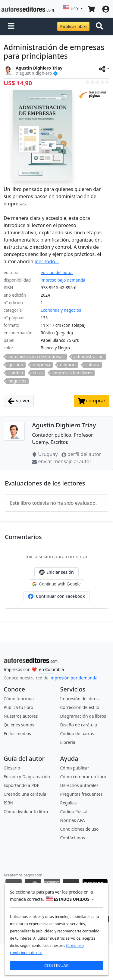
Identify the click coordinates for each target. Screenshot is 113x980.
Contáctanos (73, 838)
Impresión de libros (80, 699)
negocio (68, 365)
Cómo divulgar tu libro (26, 811)
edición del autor (57, 272)
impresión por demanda (73, 678)
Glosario (12, 768)
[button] (11, 27)
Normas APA (73, 820)
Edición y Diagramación (27, 777)
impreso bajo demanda (63, 280)
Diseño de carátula (79, 725)
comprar (92, 401)
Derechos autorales (79, 785)
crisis (38, 373)
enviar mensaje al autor (62, 461)
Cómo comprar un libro (83, 777)
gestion (16, 365)
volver (19, 401)
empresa (42, 365)
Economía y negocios (61, 310)
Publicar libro (73, 26)
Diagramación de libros (83, 716)
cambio (16, 373)
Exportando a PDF (21, 785)
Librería (68, 742)
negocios (17, 381)
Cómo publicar (75, 768)
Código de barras (77, 733)
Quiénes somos (19, 725)
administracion (89, 357)
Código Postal (74, 811)
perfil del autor (81, 454)
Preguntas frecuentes (82, 794)
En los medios (17, 733)
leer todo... (47, 261)
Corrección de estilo (80, 707)
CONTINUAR (56, 965)
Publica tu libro (18, 707)
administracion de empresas (36, 357)
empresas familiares (72, 373)
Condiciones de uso (80, 829)
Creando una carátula (25, 794)
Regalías (69, 803)
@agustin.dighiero (34, 73)
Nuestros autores (21, 716)
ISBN (8, 803)
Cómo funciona (19, 699)
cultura (93, 365)
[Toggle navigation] (101, 27)
